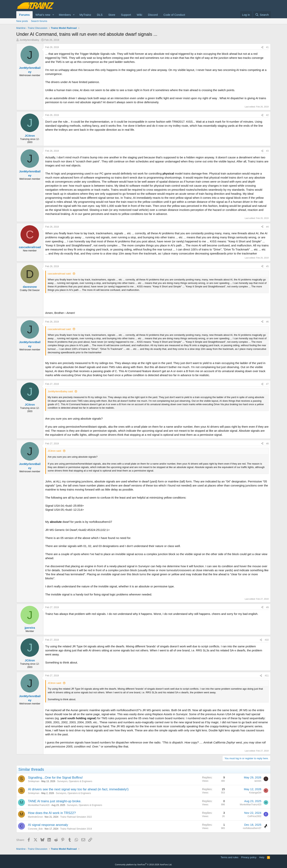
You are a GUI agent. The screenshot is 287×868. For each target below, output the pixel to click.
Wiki (139, 15)
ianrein (258, 781)
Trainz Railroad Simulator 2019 (76, 829)
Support (126, 15)
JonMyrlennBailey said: (61, 391)
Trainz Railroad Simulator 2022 (76, 817)
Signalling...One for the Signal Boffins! (55, 778)
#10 (267, 640)
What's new (43, 15)
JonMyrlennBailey (29, 40)
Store (112, 15)
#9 (267, 607)
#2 (267, 115)
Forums (24, 15)
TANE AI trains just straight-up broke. (55, 801)
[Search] (262, 15)
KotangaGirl (255, 793)
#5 (267, 266)
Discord (153, 15)
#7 (267, 384)
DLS (100, 15)
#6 (267, 322)
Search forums (39, 21)
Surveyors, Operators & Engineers (75, 781)
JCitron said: (55, 451)
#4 (267, 227)
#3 (267, 151)
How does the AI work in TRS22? (52, 813)
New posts (22, 21)
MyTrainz (85, 15)
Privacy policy (249, 857)
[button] (53, 15)
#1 (267, 47)
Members (65, 15)
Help (262, 857)
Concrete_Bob (35, 829)
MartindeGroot (35, 817)
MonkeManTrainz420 (39, 805)
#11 (267, 676)
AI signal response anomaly (48, 825)
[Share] (262, 47)
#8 (267, 444)
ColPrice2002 (254, 816)
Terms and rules (229, 857)
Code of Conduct (174, 15)
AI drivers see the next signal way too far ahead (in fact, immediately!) (78, 789)
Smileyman (34, 781)
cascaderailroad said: (60, 274)
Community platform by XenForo (143, 865)
